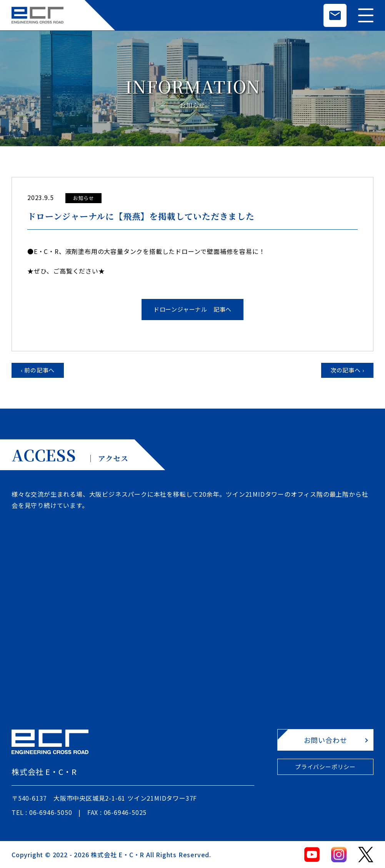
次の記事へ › (347, 370)
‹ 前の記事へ (38, 370)
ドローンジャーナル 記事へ (192, 309)
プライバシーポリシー (325, 767)
